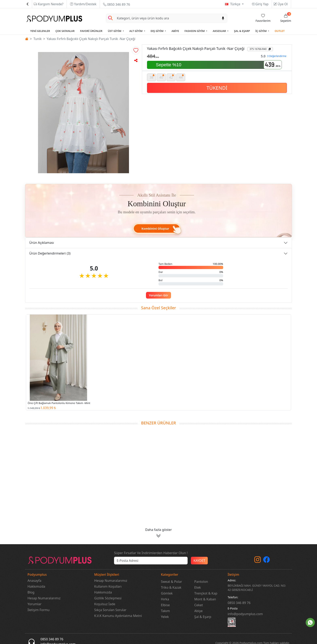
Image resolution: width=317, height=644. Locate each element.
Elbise (165, 605)
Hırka (165, 599)
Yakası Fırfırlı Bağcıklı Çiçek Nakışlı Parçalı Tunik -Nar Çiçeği (91, 39)
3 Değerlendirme (277, 56)
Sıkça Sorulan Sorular (110, 610)
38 (152, 77)
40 (162, 77)
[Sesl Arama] (223, 18)
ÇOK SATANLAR (65, 31)
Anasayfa (34, 581)
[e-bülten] (151, 561)
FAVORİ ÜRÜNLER (91, 31)
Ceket (199, 605)
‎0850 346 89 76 (239, 603)
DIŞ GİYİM (157, 31)
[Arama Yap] (110, 18)
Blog (31, 592)
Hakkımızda (36, 586)
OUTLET (279, 31)
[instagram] (258, 561)
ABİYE (175, 31)
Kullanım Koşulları (108, 586)
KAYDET (199, 561)
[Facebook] (266, 561)
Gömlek (167, 593)
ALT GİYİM (136, 31)
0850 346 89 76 (117, 4)
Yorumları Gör (158, 295)
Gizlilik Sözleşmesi (108, 598)
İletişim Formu (39, 610)
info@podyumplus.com (245, 614)
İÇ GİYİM (261, 31)
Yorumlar (34, 604)
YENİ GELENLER (40, 31)
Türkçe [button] (236, 4)
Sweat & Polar (171, 582)
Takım (165, 611)
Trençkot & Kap (206, 593)
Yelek (165, 617)
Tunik (38, 39)
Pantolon (201, 582)
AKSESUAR (220, 31)
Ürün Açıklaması (42, 243)
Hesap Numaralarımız (44, 598)
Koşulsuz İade (105, 604)
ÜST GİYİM (115, 31)
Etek (198, 587)
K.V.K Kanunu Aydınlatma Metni (118, 616)
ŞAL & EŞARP (242, 31)
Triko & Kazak (171, 587)
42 (172, 77)
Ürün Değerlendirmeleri (50, 253)
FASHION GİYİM (195, 31)
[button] (136, 51)
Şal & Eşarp (203, 617)
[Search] (167, 18)
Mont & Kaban (205, 599)
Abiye (198, 611)
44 (181, 77)
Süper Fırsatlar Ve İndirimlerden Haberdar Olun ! (151, 553)
